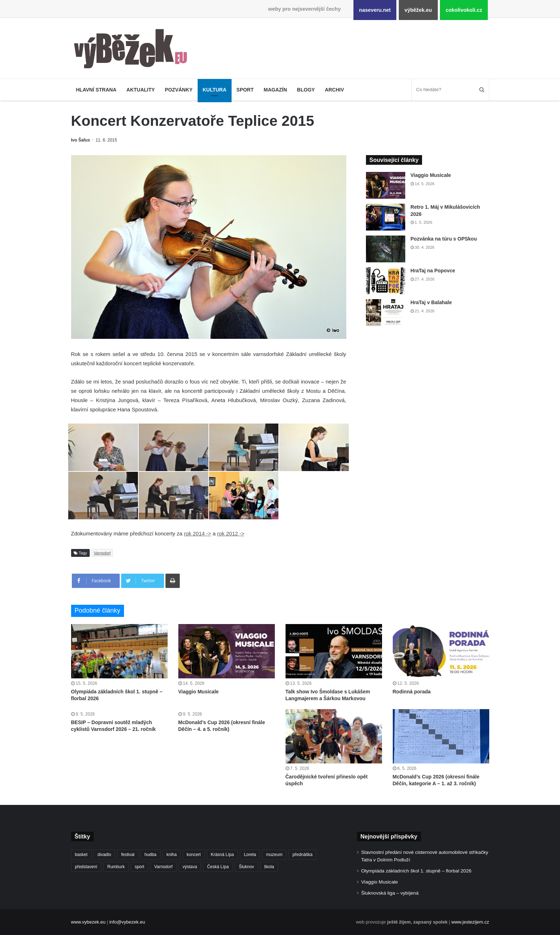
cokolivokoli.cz (464, 10)
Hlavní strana (96, 90)
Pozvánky (179, 90)
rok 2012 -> (231, 533)
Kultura (215, 90)
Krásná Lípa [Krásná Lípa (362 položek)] (222, 855)
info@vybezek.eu (127, 922)
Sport (245, 90)
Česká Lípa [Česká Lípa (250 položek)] (218, 867)
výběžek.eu (418, 10)
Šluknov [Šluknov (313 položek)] (246, 867)
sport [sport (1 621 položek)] (140, 867)
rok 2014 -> (197, 533)
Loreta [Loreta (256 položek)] (250, 855)
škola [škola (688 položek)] (269, 867)
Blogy (306, 90)
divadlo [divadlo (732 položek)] (104, 855)
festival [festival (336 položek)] (128, 855)
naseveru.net (375, 10)
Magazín (275, 90)
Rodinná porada (412, 692)
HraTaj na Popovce (433, 271)
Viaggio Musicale (431, 175)
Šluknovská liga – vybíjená (390, 893)
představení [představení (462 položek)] (86, 867)
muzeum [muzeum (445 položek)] (274, 855)
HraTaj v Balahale (431, 302)
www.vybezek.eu (88, 922)
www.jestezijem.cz (470, 922)
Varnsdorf (102, 553)
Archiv (334, 90)
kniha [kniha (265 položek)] (172, 855)
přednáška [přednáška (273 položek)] (302, 855)
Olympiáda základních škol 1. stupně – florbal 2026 (417, 871)
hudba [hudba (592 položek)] (150, 855)
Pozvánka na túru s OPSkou (444, 239)
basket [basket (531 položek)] (81, 855)
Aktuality (141, 90)
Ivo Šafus (81, 140)
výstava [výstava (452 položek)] (190, 867)
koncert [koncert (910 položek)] (194, 855)
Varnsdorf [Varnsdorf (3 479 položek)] (163, 867)
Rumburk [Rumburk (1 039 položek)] (116, 867)
